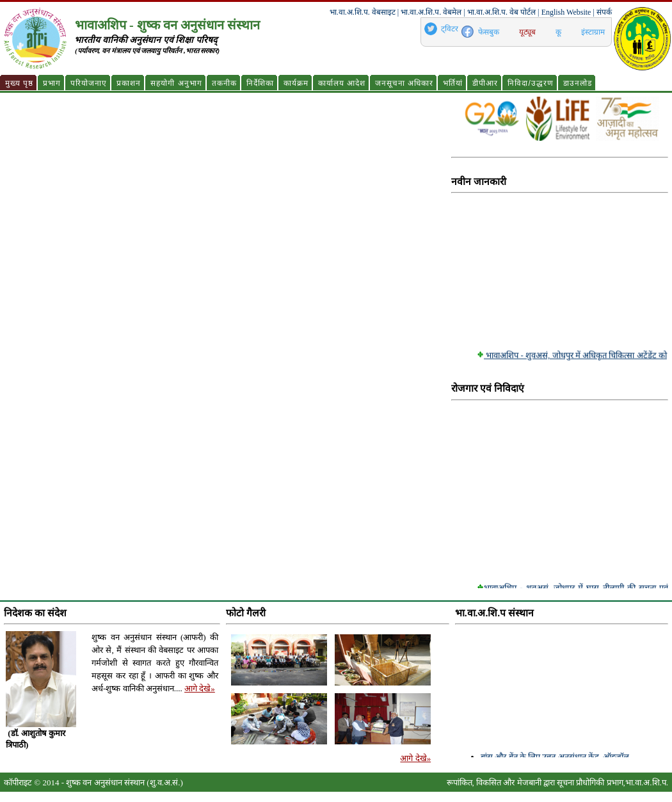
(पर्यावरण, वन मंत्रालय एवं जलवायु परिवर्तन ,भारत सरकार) (147, 51)
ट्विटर (450, 29)
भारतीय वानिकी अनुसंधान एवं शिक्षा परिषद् (146, 40)
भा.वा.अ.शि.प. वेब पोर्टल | (503, 12)
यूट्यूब (527, 32)
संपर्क (604, 12)
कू (558, 32)
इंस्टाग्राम (593, 32)
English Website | (568, 12)
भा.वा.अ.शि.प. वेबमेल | (433, 12)
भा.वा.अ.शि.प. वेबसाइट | (364, 12)
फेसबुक (489, 32)
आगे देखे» (200, 688)
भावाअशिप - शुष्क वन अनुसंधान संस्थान (167, 25)
